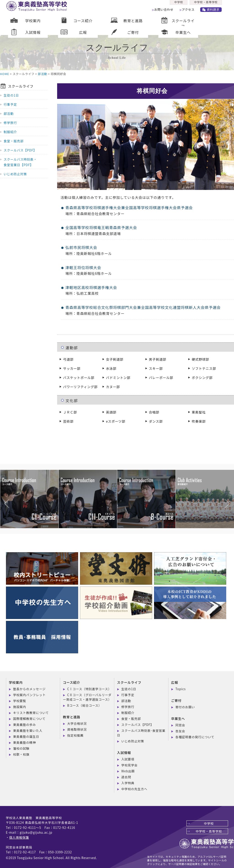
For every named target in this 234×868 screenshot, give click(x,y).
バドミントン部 (118, 377)
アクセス (190, 11)
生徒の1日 (11, 95)
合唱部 (154, 412)
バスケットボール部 (79, 377)
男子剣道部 (157, 359)
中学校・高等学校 (207, 4)
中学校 (179, 4)
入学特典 (128, 783)
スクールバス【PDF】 (20, 150)
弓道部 (68, 359)
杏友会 (180, 731)
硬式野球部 (200, 359)
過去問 (126, 777)
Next (223, 494)
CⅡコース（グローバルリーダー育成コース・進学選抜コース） (87, 697)
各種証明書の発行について (195, 737)
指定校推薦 (75, 735)
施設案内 (20, 707)
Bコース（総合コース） (84, 705)
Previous (2, 494)
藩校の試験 (21, 748)
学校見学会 (129, 765)
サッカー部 (72, 368)
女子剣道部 (115, 359)
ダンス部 (156, 421)
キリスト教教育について (31, 713)
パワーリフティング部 (80, 387)
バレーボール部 (161, 377)
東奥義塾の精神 (24, 742)
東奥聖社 (199, 412)
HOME (5, 74)
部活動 (43, 74)
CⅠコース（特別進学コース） (89, 689)
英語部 (111, 412)
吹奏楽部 (199, 421)
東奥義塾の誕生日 (26, 736)
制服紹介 (10, 132)
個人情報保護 (19, 837)
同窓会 (180, 725)
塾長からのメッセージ (29, 689)
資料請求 (213, 11)
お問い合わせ (165, 11)
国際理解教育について (29, 719)
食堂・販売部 (14, 141)
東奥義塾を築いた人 (28, 730)
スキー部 (156, 368)
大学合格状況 (77, 723)
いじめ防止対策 (15, 174)
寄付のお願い (185, 707)
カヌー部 (113, 387)
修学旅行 (10, 123)
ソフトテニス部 (204, 368)
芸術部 (68, 421)
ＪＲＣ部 (70, 412)
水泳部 (111, 368)
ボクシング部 (202, 377)
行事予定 (10, 104)
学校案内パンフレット (29, 695)
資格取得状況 (77, 729)
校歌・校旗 (21, 754)
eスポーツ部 (116, 421)
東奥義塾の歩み (24, 725)
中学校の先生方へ (134, 789)
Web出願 (128, 771)
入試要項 (128, 759)
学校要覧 (20, 701)
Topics (181, 689)
